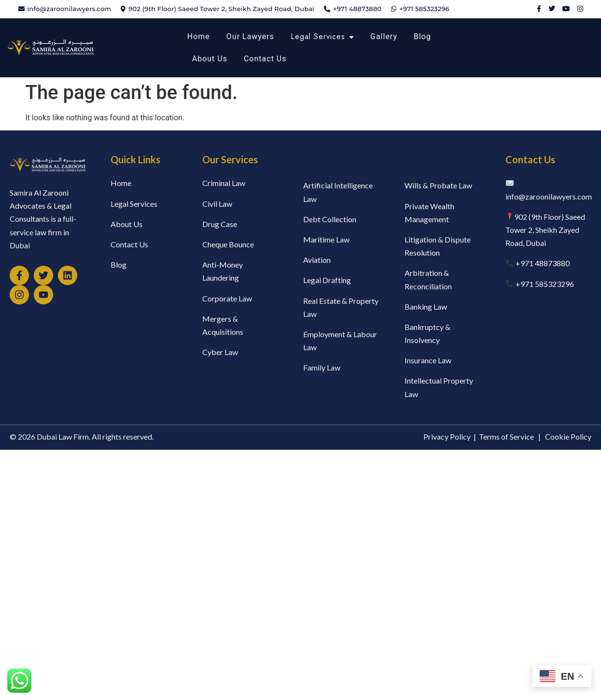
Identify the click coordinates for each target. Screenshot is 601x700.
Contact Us (265, 59)
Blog (422, 36)
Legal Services (318, 36)
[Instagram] (580, 9)
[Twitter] (552, 9)
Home (199, 36)
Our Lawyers (250, 36)
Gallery (384, 36)
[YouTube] (566, 9)
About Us (210, 59)
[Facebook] (539, 9)
